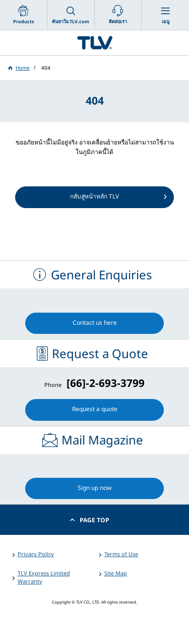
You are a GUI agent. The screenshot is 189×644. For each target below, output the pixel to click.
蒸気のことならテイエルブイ (94, 43)
